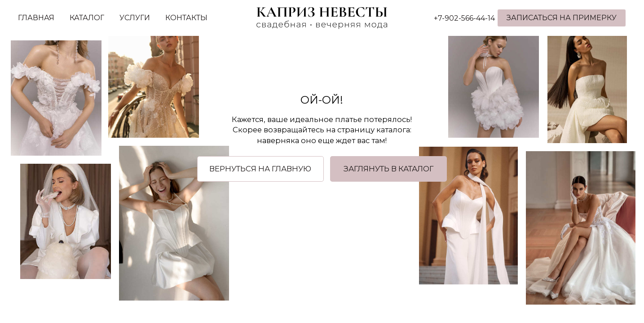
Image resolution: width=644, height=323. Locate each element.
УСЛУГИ (135, 18)
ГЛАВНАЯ (36, 18)
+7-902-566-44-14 (464, 18)
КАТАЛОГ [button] (87, 18)
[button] (389, 169)
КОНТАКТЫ (186, 18)
